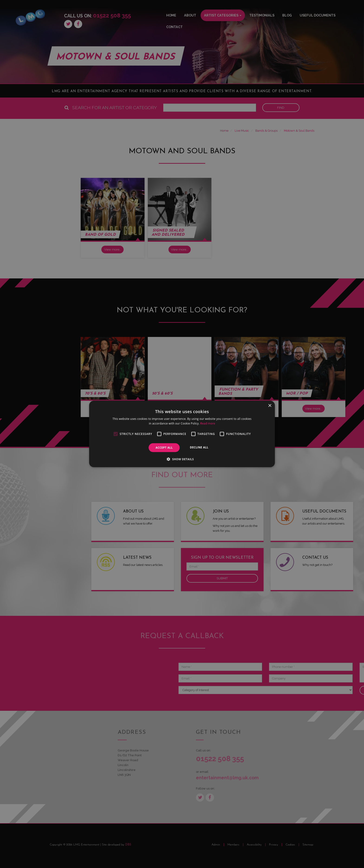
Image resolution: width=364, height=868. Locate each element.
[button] (182, 459)
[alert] (182, 434)
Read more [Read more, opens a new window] (208, 423)
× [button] (270, 406)
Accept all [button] (164, 448)
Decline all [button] (199, 447)
